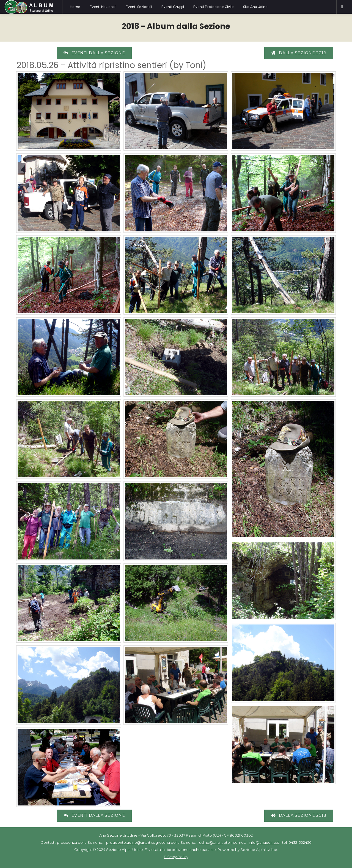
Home (75, 7)
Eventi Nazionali (103, 7)
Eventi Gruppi (173, 7)
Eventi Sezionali (139, 7)
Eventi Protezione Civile (214, 7)
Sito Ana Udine (255, 7)
